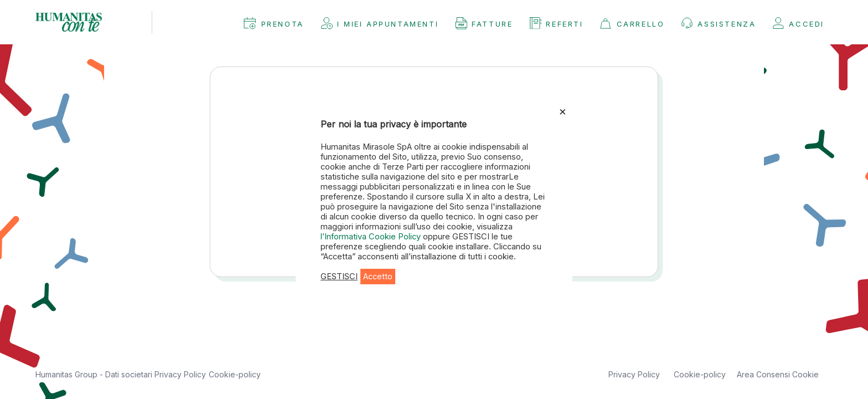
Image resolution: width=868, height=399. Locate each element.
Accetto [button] (378, 277)
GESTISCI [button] (339, 277)
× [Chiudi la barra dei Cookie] (563, 111)
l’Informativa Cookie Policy (372, 237)
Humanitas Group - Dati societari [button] (95, 374)
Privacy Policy (180, 374)
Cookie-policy (235, 374)
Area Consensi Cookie (778, 374)
